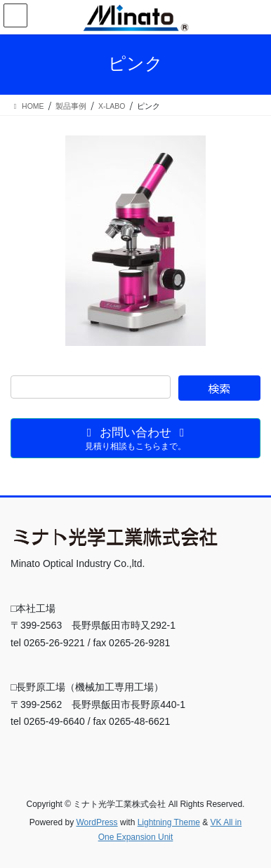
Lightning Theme (169, 822)
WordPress (97, 822)
